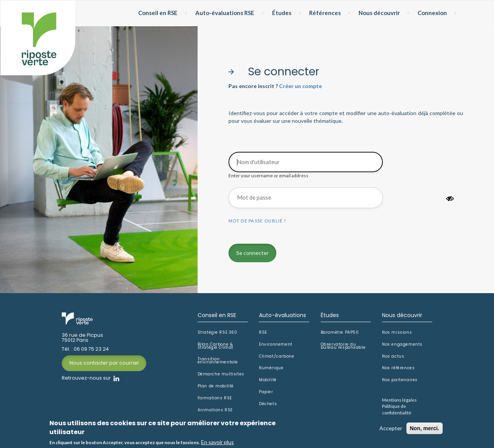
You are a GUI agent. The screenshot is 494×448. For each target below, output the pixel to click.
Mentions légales (399, 400)
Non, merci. (425, 429)
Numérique (271, 368)
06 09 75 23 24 (91, 349)
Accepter (391, 429)
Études (282, 13)
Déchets (268, 404)
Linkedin (116, 378)
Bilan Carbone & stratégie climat (216, 346)
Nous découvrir (379, 13)
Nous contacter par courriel (104, 363)
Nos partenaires (400, 380)
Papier (266, 392)
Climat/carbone (277, 356)
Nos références (398, 368)
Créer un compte (300, 86)
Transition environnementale (218, 361)
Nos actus (393, 356)
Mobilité (268, 380)
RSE (263, 333)
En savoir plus (217, 443)
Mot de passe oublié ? (257, 221)
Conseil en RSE (158, 13)
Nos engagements (402, 344)
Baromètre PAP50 (340, 333)
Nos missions (397, 333)
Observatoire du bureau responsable (343, 346)
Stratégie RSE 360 (217, 333)
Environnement (276, 344)
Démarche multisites (221, 374)
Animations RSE (215, 410)
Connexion (432, 13)
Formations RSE (215, 398)
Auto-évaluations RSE (225, 13)
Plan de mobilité (216, 386)
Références (325, 13)
